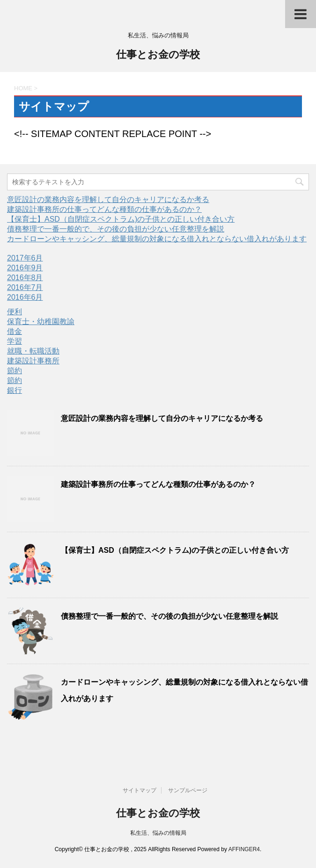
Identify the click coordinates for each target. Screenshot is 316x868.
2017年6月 (25, 258)
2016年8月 (25, 278)
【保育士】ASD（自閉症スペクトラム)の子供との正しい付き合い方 (121, 219)
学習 (15, 341)
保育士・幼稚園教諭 (41, 322)
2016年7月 (25, 287)
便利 (15, 312)
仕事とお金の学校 (158, 55)
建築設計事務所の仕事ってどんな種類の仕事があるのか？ (104, 209)
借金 (15, 331)
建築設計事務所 (33, 361)
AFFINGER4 (244, 849)
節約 (15, 371)
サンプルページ (188, 790)
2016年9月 (25, 268)
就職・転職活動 (33, 351)
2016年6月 (25, 297)
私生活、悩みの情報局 (158, 833)
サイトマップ (140, 790)
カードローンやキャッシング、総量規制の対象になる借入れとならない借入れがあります (157, 239)
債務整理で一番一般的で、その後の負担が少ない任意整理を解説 (116, 229)
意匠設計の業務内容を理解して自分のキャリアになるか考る (108, 199)
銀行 (15, 390)
